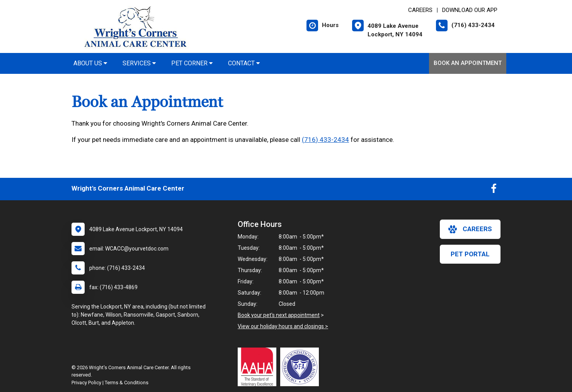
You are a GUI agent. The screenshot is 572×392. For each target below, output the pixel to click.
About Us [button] (90, 63)
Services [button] (139, 63)
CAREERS (420, 10)
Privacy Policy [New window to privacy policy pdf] (86, 383)
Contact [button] (244, 63)
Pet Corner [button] (192, 63)
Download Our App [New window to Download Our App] (470, 10)
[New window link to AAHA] (259, 367)
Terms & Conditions (127, 383)
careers (470, 229)
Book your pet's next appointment (279, 315)
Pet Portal (470, 254)
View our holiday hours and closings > (283, 326)
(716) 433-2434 (325, 140)
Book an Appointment (468, 63)
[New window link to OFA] (301, 367)
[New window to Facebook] (494, 190)
